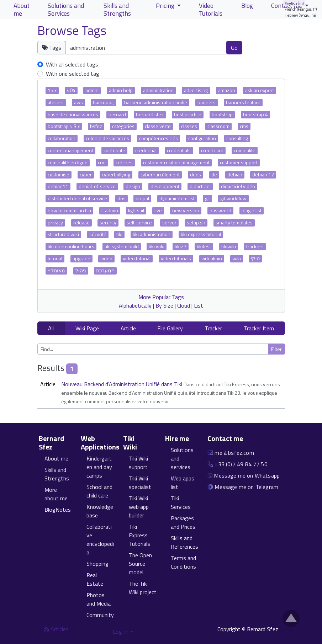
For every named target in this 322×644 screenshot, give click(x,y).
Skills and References (184, 542)
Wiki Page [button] (87, 328)
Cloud (184, 305)
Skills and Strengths (57, 474)
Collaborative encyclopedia (100, 539)
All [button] (51, 328)
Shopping (97, 564)
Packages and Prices (183, 522)
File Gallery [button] (170, 328)
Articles (56, 629)
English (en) (294, 3)
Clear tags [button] (267, 47)
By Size (164, 305)
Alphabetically (135, 305)
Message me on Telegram (246, 487)
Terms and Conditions (183, 562)
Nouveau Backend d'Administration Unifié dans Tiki (122, 384)
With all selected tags (72, 64)
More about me (56, 494)
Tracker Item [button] (259, 328)
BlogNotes (58, 510)
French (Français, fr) (301, 9)
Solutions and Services (66, 9)
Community (100, 615)
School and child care (99, 491)
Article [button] (128, 328)
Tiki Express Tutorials (139, 535)
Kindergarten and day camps (99, 467)
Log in (121, 632)
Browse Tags (72, 30)
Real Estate (95, 579)
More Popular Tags (161, 297)
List (199, 305)
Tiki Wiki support (138, 463)
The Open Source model (140, 564)
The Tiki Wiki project (143, 588)
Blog (247, 6)
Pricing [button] (166, 6)
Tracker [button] (213, 328)
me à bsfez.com (234, 453)
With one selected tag (73, 74)
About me (56, 458)
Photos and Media (99, 599)
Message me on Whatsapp (247, 475)
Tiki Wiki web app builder (139, 507)
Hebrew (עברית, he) (301, 15)
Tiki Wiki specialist (140, 483)
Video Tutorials (211, 9)
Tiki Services (181, 502)
